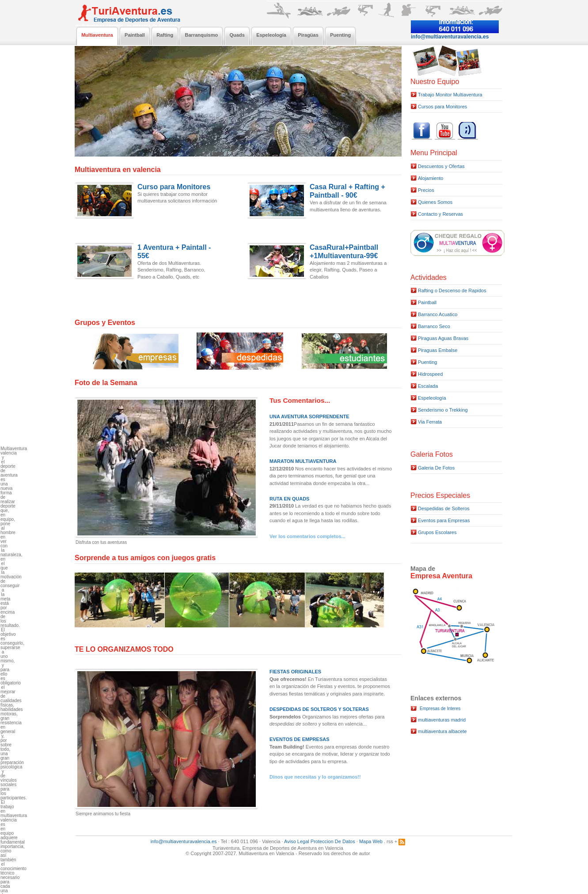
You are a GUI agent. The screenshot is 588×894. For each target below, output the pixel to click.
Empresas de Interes (440, 709)
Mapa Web (371, 841)
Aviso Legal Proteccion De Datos (320, 841)
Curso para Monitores (174, 187)
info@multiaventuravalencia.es (184, 841)
